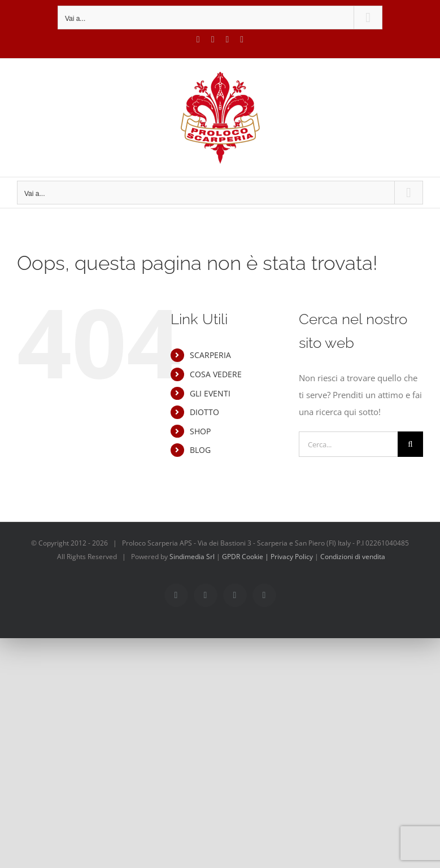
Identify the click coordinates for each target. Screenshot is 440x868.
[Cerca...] (348, 444)
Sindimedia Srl (193, 557)
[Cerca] (410, 444)
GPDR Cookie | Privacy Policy (268, 557)
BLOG (200, 450)
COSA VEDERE (216, 374)
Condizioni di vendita (353, 557)
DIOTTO (204, 412)
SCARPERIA (210, 355)
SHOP (200, 431)
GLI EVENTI (210, 393)
